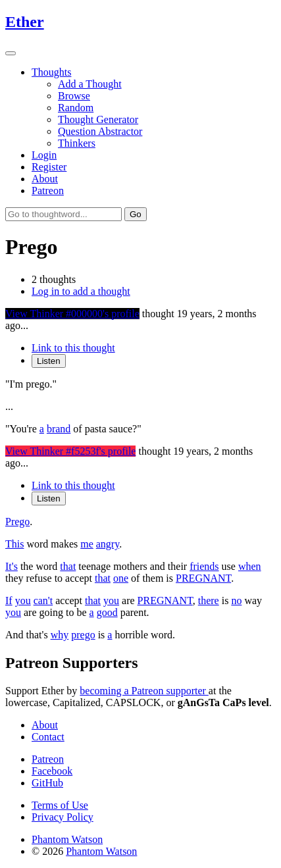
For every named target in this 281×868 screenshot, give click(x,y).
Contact (48, 737)
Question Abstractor (100, 131)
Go (136, 214)
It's (12, 566)
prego (83, 635)
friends (204, 566)
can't (43, 600)
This (14, 544)
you (23, 600)
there (209, 600)
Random (76, 108)
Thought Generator (98, 119)
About (45, 179)
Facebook (52, 771)
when (250, 566)
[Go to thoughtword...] (64, 214)
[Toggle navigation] (11, 53)
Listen (49, 361)
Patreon (48, 191)
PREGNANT (203, 578)
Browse (74, 96)
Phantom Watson (67, 839)
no (236, 600)
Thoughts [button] (51, 72)
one (121, 578)
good (107, 612)
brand (59, 429)
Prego (17, 522)
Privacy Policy (63, 817)
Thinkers (77, 143)
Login (44, 155)
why (60, 635)
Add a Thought (90, 84)
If (9, 600)
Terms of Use (60, 805)
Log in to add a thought (81, 291)
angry (108, 544)
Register (49, 167)
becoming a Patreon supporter (144, 691)
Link (73, 348)
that (68, 566)
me (87, 544)
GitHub (47, 783)
